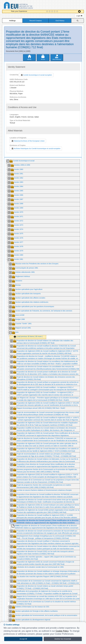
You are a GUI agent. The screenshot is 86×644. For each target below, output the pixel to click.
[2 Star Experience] (50, 11)
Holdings (12, 21)
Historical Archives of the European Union (28, 141)
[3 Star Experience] (52, 11)
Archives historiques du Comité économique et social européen (36, 149)
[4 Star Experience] (55, 11)
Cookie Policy (62, 631)
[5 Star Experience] (57, 11)
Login (79, 16)
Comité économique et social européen (36, 75)
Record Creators (36, 21)
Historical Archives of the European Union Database (25, 6)
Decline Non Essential (63, 639)
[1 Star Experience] (47, 11)
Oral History (60, 21)
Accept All (23, 639)
